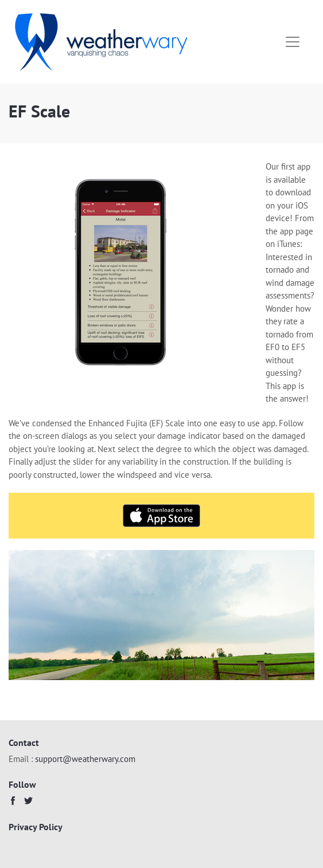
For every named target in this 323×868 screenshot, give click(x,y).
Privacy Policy (36, 827)
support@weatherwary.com (85, 759)
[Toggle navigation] (293, 42)
